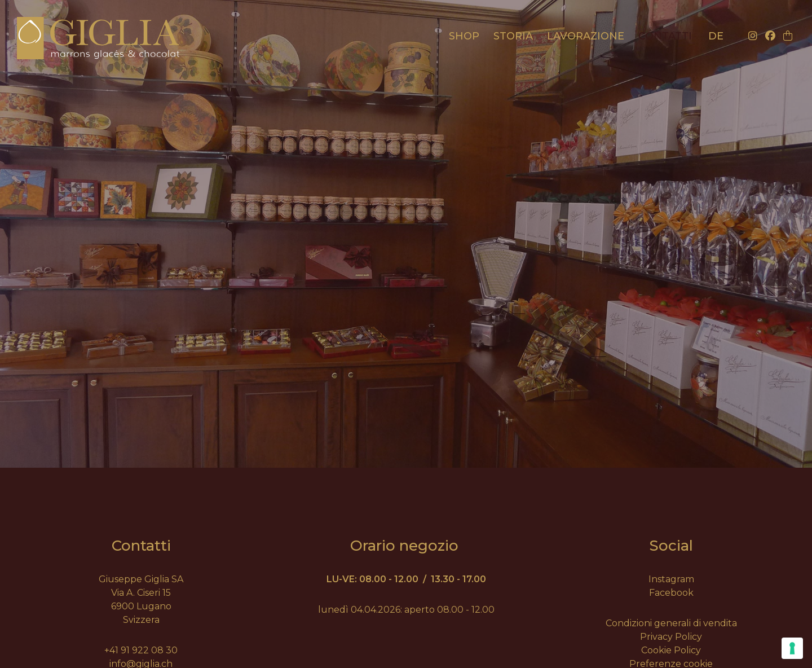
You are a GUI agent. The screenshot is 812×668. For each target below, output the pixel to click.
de (716, 36)
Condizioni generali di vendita (671, 623)
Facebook (671, 593)
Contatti (665, 36)
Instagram (671, 579)
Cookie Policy (671, 650)
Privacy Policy (671, 637)
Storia (513, 36)
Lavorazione (586, 36)
